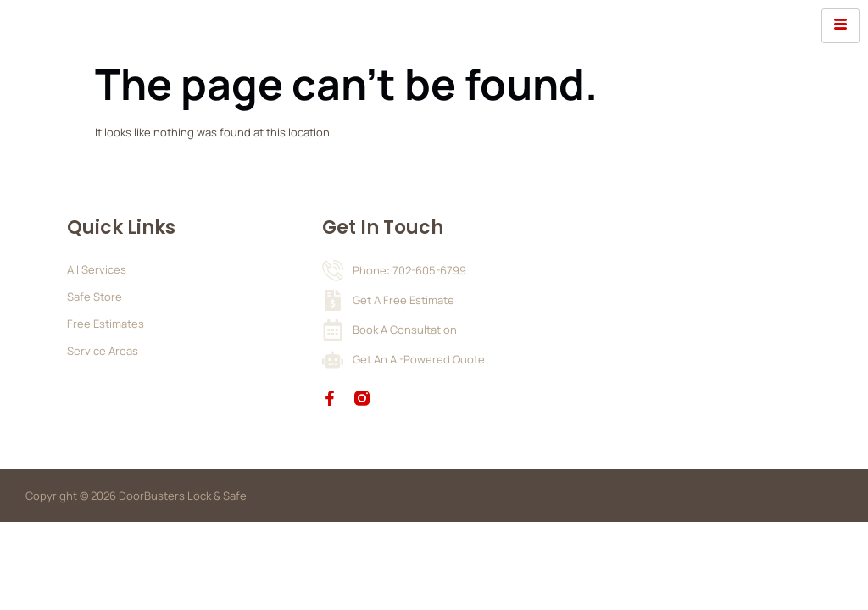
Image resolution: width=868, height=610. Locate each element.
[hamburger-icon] (840, 26)
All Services (97, 269)
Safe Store (95, 297)
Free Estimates (106, 324)
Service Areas (103, 351)
